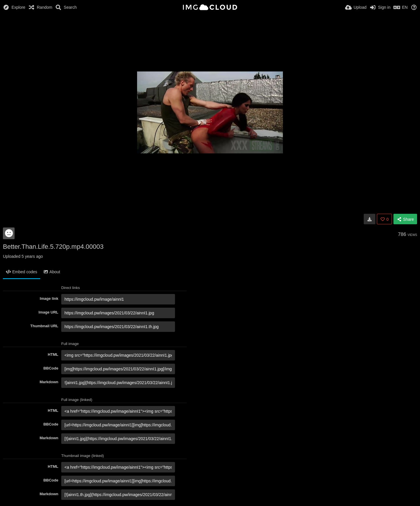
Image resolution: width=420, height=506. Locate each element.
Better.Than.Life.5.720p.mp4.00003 (53, 247)
